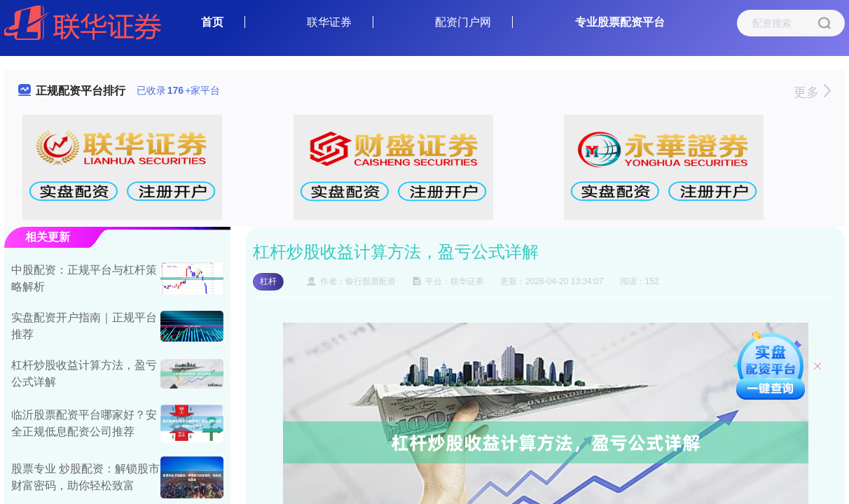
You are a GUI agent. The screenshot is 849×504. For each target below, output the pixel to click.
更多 (812, 92)
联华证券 (329, 22)
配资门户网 (463, 22)
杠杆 (268, 281)
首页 (212, 22)
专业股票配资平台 (620, 22)
